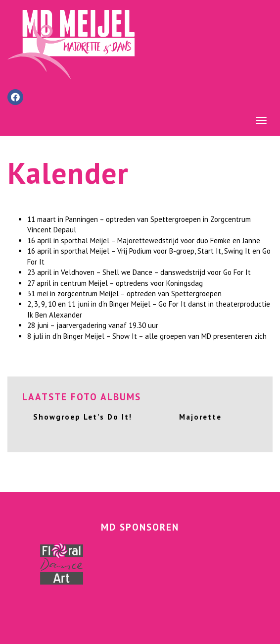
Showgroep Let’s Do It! (83, 417)
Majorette (200, 417)
